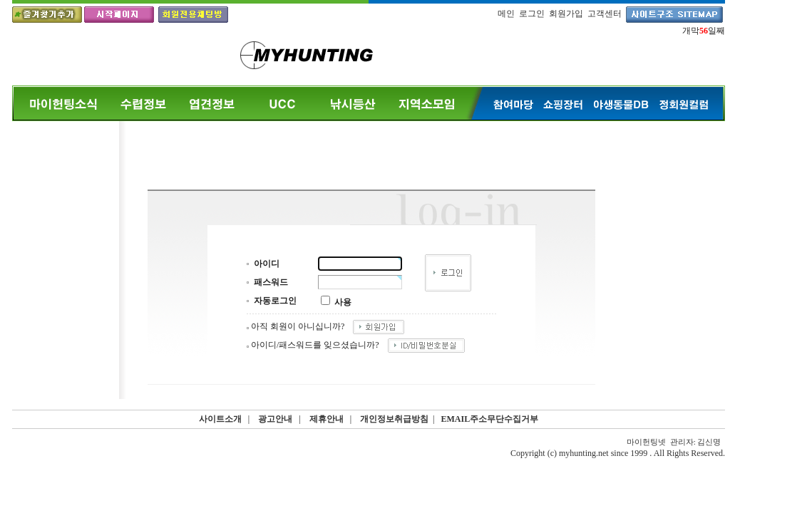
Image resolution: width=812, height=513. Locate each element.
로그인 (532, 14)
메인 (506, 14)
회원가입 (566, 14)
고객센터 (605, 14)
